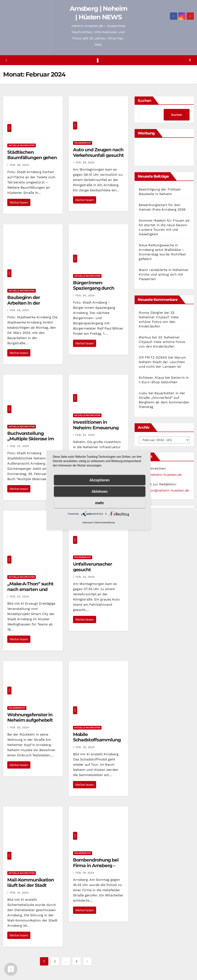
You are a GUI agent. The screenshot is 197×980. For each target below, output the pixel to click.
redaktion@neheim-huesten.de (164, 490)
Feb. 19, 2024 (19, 893)
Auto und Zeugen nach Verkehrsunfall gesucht (98, 152)
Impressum (88, 522)
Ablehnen (100, 491)
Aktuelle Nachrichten (22, 145)
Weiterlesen (19, 202)
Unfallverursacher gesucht (92, 567)
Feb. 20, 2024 (19, 727)
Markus (145, 337)
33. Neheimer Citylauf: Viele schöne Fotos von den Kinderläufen (162, 342)
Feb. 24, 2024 (85, 295)
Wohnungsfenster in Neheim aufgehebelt (30, 717)
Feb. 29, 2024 (19, 165)
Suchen (144, 101)
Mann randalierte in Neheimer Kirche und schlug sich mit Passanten (164, 274)
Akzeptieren (100, 480)
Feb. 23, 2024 (19, 446)
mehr (100, 503)
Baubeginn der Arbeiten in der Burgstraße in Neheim (31, 303)
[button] (190, 60)
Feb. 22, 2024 (85, 435)
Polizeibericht (83, 143)
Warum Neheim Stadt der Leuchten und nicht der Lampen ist (162, 362)
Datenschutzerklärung (105, 522)
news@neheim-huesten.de (160, 475)
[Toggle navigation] (98, 60)
